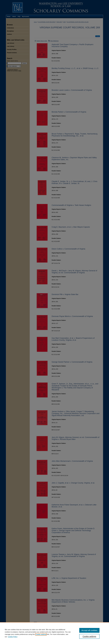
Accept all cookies (89, 630)
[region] (54, 633)
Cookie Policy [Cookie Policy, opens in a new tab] (13, 637)
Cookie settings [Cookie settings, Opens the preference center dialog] (89, 636)
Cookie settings (41, 634)
